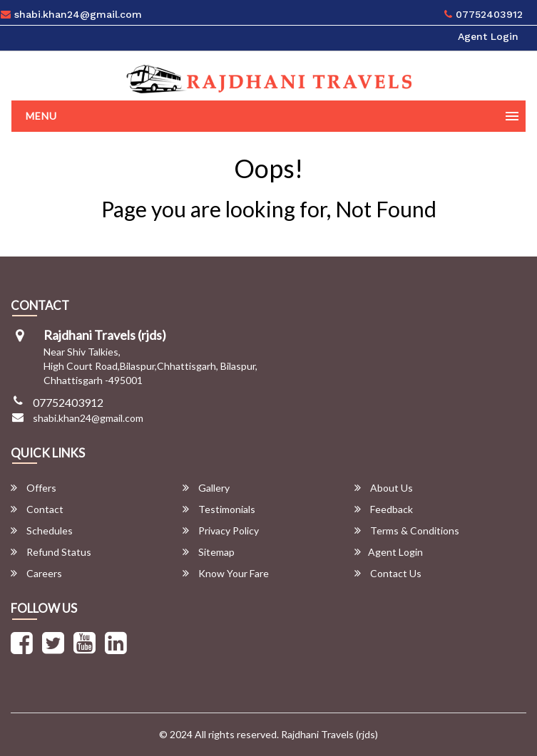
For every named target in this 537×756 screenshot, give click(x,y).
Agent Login (488, 36)
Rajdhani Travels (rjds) (329, 734)
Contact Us (388, 573)
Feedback (384, 509)
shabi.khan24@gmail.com (88, 418)
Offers (34, 488)
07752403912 (484, 14)
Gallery (206, 488)
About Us (384, 488)
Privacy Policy (221, 530)
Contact (37, 509)
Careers (36, 573)
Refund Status (51, 552)
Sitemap (209, 552)
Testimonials (219, 509)
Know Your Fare (226, 573)
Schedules (42, 530)
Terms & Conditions (407, 530)
